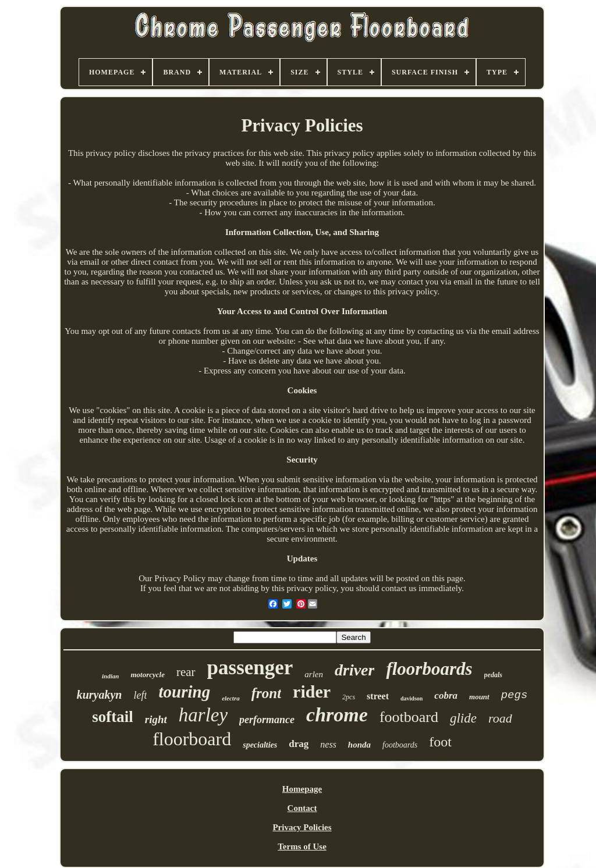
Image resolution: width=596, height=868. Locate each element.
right (156, 719)
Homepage (302, 789)
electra (231, 698)
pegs (515, 695)
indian (110, 676)
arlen (314, 674)
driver (354, 670)
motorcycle (147, 675)
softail (113, 717)
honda (359, 745)
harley (203, 715)
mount (479, 697)
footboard (409, 717)
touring (184, 692)
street (378, 696)
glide (463, 718)
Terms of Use (302, 846)
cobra (446, 696)
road (500, 718)
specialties (260, 745)
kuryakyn (100, 695)
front (266, 693)
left (140, 695)
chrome (337, 715)
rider (312, 691)
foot (440, 742)
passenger (250, 668)
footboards (400, 745)
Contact (302, 808)
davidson (411, 698)
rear (186, 672)
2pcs (349, 697)
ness (328, 744)
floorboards (429, 669)
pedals (493, 675)
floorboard (192, 739)
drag (299, 744)
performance (267, 720)
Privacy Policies (302, 827)
